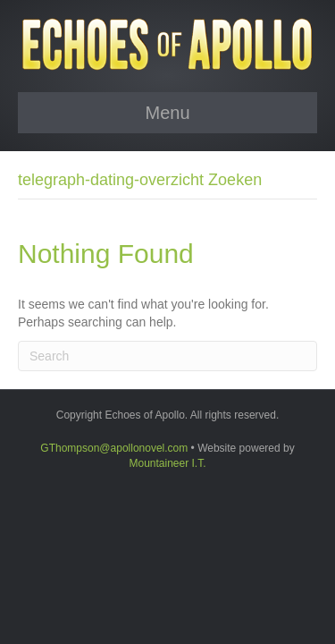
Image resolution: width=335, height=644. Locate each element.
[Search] (167, 356)
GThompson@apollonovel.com (114, 448)
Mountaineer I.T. (167, 463)
